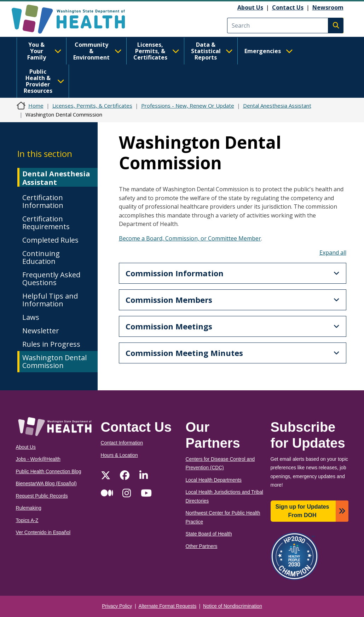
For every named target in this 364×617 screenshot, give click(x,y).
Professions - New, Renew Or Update (188, 106)
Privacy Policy (117, 606)
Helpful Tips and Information (50, 300)
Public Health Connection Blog (49, 472)
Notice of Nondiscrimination (233, 606)
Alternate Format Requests (168, 606)
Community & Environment (97, 51)
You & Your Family (44, 51)
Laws (31, 317)
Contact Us (288, 7)
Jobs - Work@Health (38, 459)
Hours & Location (119, 455)
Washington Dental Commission (54, 361)
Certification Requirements (46, 223)
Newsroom (328, 7)
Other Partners (202, 546)
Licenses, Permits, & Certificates (156, 51)
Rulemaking (29, 508)
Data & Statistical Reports (212, 51)
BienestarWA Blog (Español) (46, 484)
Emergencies (269, 51)
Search (336, 26)
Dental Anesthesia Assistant (277, 106)
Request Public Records (42, 496)
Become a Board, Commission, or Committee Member (190, 238)
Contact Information (122, 443)
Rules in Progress (51, 344)
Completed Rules (50, 240)
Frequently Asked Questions (51, 279)
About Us (250, 7)
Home (36, 106)
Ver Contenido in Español (43, 533)
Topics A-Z (27, 520)
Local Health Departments (214, 480)
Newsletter (41, 331)
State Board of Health (209, 534)
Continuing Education (41, 257)
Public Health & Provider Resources (44, 81)
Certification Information (43, 201)
